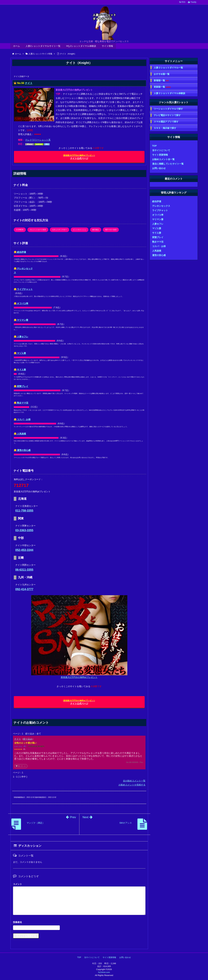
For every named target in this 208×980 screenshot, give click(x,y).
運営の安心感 (159, 255)
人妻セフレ (158, 224)
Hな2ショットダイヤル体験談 (81, 46)
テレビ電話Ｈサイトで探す (167, 115)
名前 (79, 923)
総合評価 (157, 201)
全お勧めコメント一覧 (134, 781)
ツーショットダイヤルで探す (168, 109)
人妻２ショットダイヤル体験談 (170, 93)
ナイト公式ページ (79, 157)
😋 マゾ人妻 (20, 353)
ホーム (17, 46)
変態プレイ (158, 237)
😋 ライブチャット (23, 289)
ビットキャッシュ (80, 230)
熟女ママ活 (158, 242)
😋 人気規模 (20, 434)
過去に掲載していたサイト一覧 (168, 164)
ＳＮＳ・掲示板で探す (165, 128)
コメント (17, 884)
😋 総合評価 (20, 252)
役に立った (21, 766)
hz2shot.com (104, 972)
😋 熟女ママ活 (21, 403)
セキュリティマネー (59, 230)
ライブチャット (160, 210)
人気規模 (157, 251)
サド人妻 (157, 233)
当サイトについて (161, 150)
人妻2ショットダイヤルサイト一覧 (43, 46)
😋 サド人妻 (20, 370)
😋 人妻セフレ (21, 337)
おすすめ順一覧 (162, 74)
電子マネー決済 (111, 230)
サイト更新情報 (160, 155)
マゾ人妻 (157, 228)
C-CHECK (20, 230)
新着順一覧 (161, 81)
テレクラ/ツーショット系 (38, 140)
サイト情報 (107, 46)
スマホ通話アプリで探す (166, 122)
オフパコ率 (158, 215)
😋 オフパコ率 (21, 303)
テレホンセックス (161, 206)
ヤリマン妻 (158, 219)
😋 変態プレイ (21, 386)
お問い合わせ (159, 168)
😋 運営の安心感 (22, 450)
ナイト (29, 83)
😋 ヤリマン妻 (21, 320)
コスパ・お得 (159, 246)
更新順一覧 (162, 87)
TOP (155, 146)
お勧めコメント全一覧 (163, 159)
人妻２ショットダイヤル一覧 (168, 68)
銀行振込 (96, 230)
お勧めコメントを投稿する (132, 785)
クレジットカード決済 (38, 230)
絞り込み (28, 739)
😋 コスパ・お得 (22, 419)
